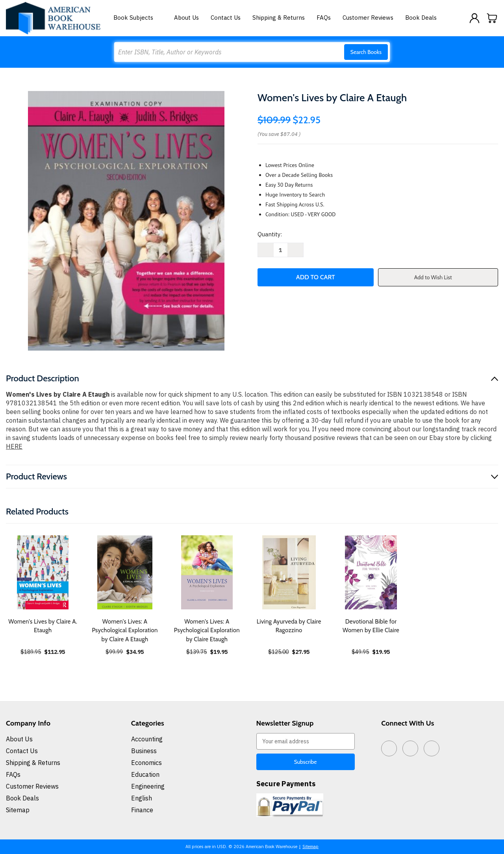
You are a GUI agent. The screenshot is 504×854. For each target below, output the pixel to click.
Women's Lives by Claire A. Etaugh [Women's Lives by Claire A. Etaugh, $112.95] (43, 626)
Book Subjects (138, 18)
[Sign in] (474, 18)
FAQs (324, 18)
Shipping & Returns (279, 18)
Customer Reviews (368, 18)
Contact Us (226, 18)
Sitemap (18, 810)
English (142, 798)
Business (144, 751)
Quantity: (270, 234)
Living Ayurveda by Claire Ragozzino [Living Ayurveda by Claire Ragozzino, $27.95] (289, 626)
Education (145, 774)
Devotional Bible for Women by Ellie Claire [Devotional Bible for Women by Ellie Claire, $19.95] (371, 626)
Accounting (147, 739)
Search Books (366, 52)
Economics (146, 763)
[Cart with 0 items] (492, 18)
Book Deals (421, 18)
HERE (14, 446)
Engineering (148, 786)
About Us (186, 18)
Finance (142, 810)
